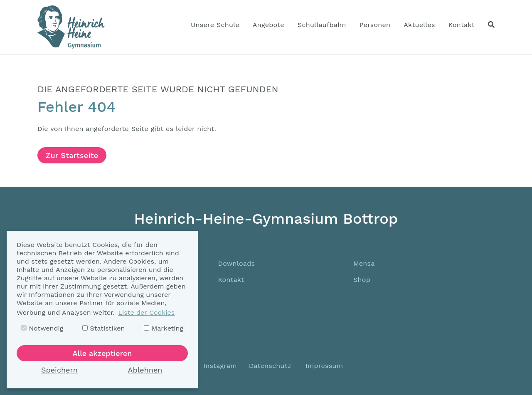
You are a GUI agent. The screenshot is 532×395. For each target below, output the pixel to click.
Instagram (219, 366)
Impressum (324, 366)
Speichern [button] (59, 370)
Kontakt (231, 280)
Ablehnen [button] (145, 370)
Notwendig (42, 328)
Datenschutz (270, 366)
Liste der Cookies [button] (146, 312)
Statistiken (103, 328)
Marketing (164, 328)
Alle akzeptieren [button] (102, 353)
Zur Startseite (72, 155)
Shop (362, 280)
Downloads (236, 263)
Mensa (364, 263)
